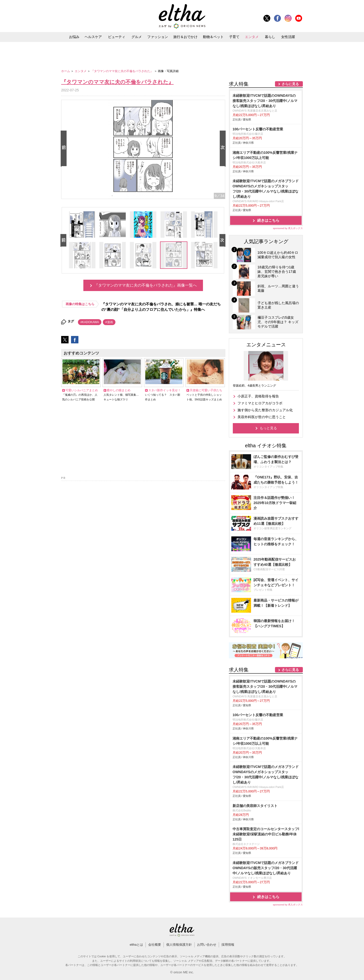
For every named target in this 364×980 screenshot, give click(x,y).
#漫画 (109, 322)
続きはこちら (268, 220)
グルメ (137, 37)
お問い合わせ (207, 945)
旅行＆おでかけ (185, 37)
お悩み (74, 37)
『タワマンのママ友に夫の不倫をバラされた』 (122, 71)
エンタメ (252, 37)
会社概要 (155, 945)
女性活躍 (288, 37)
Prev (65, 149)
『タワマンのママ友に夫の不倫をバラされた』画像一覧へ (146, 285)
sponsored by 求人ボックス (288, 228)
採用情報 (228, 945)
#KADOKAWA (90, 322)
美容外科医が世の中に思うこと (262, 417)
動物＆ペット (213, 37)
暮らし (270, 37)
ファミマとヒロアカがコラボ (260, 403)
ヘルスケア (93, 37)
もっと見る (268, 428)
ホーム (66, 71)
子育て (234, 37)
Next (224, 149)
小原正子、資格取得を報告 (258, 396)
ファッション (158, 37)
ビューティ (117, 37)
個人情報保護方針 (179, 945)
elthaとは (136, 945)
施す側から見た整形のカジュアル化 (265, 410)
